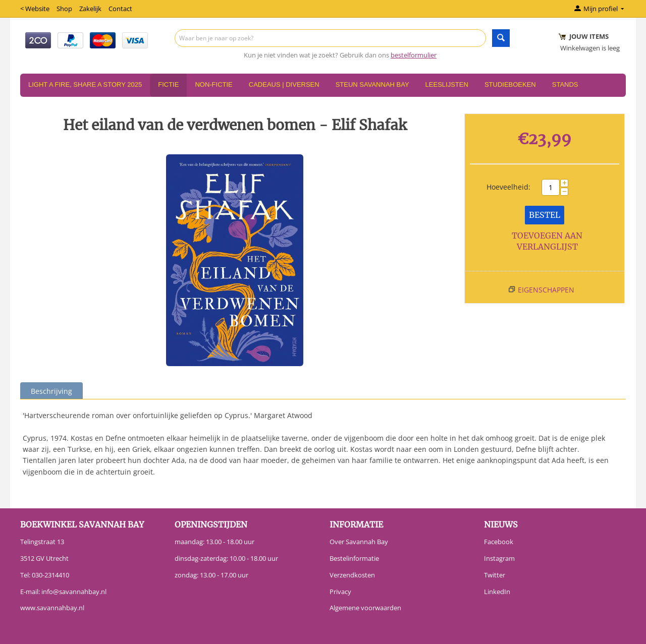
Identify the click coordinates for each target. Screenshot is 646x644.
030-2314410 (50, 575)
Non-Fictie (213, 84)
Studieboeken (510, 84)
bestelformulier (414, 55)
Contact (120, 9)
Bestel (545, 215)
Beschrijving (51, 391)
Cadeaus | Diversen (284, 84)
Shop (64, 9)
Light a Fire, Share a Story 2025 (85, 84)
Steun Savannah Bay (372, 84)
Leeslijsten (447, 84)
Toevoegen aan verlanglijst (547, 241)
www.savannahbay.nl (52, 608)
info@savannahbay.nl (74, 592)
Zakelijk (90, 9)
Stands (565, 84)
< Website (35, 9)
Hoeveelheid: (508, 187)
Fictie (168, 84)
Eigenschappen (546, 290)
